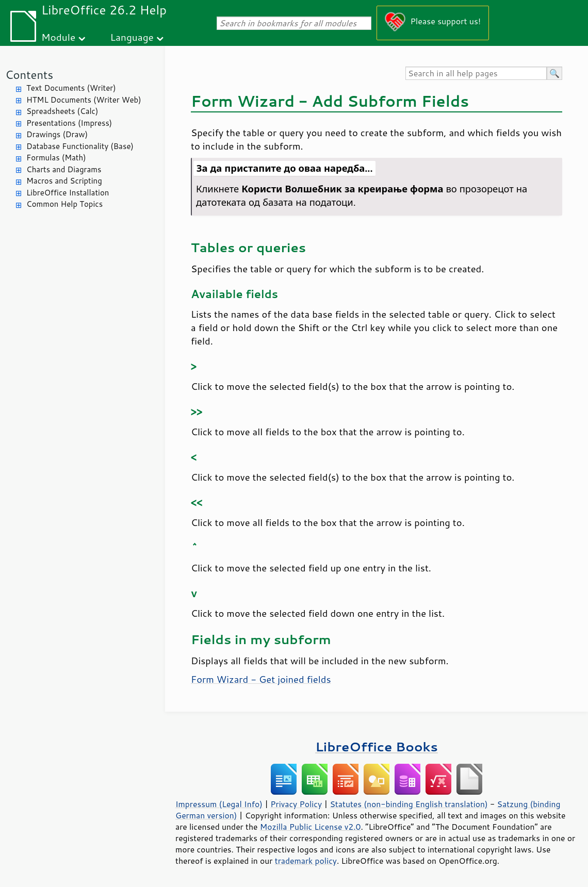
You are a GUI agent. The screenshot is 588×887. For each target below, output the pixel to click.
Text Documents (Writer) (71, 88)
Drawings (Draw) (57, 134)
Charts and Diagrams (64, 169)
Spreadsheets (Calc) (62, 111)
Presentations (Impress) (69, 123)
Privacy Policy (296, 804)
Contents (29, 75)
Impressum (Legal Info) (219, 804)
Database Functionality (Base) (80, 146)
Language (132, 37)
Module (58, 37)
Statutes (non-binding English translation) (409, 804)
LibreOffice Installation (68, 193)
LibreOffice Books (377, 746)
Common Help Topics (64, 204)
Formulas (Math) (56, 158)
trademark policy (306, 861)
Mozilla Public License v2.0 (311, 827)
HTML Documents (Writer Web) (84, 100)
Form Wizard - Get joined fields (261, 679)
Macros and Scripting (64, 181)
